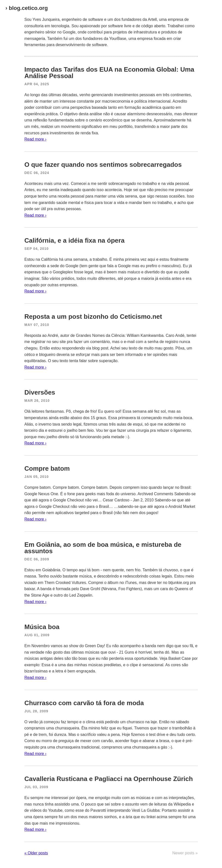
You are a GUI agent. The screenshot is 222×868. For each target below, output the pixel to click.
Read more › (36, 139)
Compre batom (47, 468)
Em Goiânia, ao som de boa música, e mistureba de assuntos (103, 548)
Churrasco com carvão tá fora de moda (84, 703)
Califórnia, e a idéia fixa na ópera (75, 240)
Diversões (40, 392)
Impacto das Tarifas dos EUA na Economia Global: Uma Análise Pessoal (109, 73)
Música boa (42, 627)
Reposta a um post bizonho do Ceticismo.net (93, 317)
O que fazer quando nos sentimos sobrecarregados (103, 165)
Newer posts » (185, 853)
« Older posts (36, 853)
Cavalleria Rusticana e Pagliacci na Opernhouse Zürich (109, 779)
